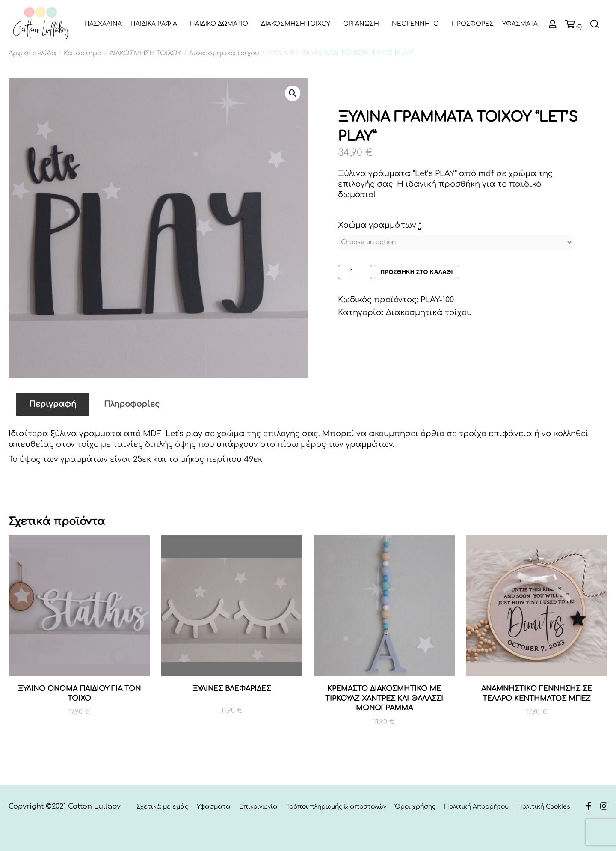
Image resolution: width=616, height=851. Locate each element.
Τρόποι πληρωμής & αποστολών (336, 807)
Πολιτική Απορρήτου (476, 807)
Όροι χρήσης (415, 807)
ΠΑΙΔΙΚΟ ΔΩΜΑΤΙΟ (219, 24)
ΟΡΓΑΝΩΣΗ (361, 24)
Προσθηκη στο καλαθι (416, 272)
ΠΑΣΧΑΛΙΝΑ (103, 24)
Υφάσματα (214, 807)
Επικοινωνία (258, 807)
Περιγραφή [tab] (53, 404)
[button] (293, 93)
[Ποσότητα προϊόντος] (355, 272)
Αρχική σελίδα (32, 53)
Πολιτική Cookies (544, 807)
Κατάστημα (83, 53)
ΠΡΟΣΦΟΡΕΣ (473, 24)
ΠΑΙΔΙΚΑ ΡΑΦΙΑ (154, 24)
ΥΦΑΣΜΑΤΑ (520, 24)
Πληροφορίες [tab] (132, 404)
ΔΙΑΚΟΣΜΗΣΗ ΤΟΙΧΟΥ (296, 24)
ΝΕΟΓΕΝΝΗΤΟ (415, 24)
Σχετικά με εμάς (162, 807)
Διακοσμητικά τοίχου (224, 53)
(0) (579, 27)
